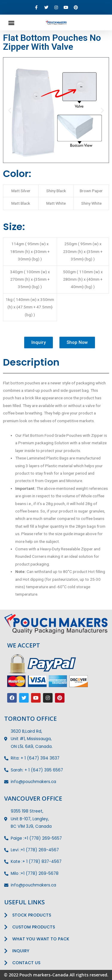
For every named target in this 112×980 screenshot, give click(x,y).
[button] (11, 22)
